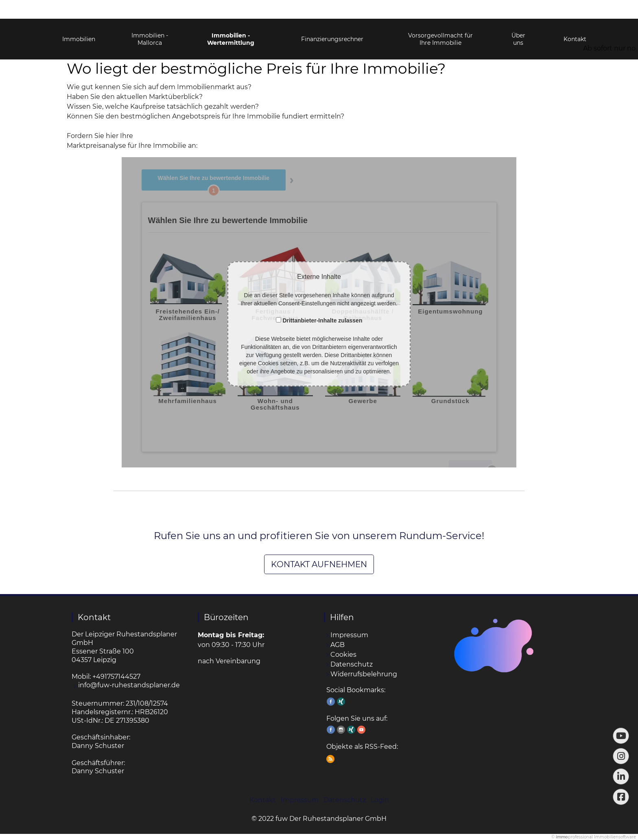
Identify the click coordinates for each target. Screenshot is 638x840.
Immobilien (79, 20)
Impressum (349, 635)
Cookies (343, 655)
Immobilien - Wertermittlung (231, 20)
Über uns (518, 20)
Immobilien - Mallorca (150, 20)
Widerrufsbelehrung (364, 674)
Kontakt (575, 20)
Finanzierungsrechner (332, 20)
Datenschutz (352, 664)
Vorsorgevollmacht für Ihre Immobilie (440, 20)
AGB (338, 645)
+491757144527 (116, 677)
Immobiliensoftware (615, 837)
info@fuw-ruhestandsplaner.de (129, 685)
